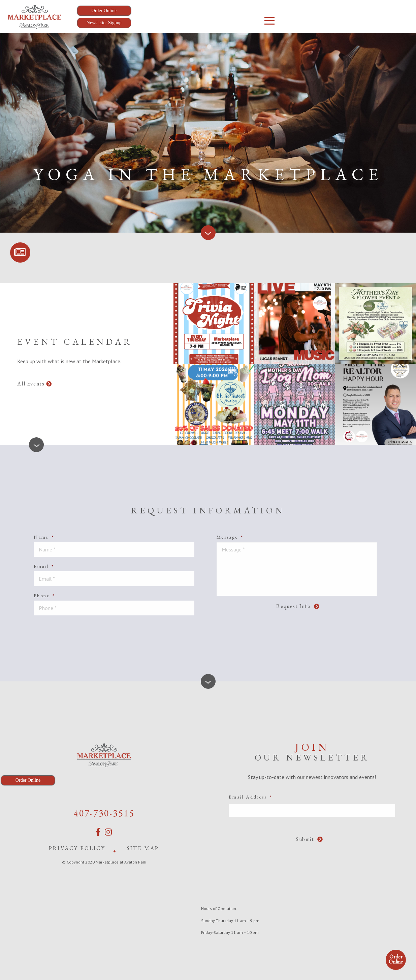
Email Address (250, 797)
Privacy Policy (77, 848)
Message (230, 537)
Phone (44, 596)
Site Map (143, 848)
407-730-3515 (104, 813)
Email (44, 566)
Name (44, 537)
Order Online (396, 959)
